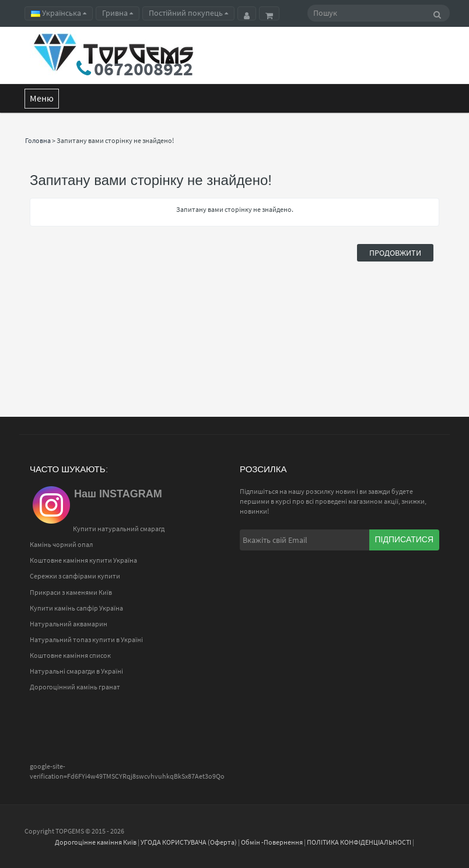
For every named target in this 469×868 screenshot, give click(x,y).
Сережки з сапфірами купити (75, 576)
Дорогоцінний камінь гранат (75, 687)
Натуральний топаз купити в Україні (86, 639)
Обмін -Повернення (272, 842)
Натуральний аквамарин (69, 624)
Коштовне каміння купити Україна (83, 560)
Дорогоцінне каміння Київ (96, 842)
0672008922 (143, 69)
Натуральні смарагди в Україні (76, 671)
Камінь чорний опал (61, 544)
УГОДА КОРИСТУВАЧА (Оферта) (189, 842)
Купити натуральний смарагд (119, 529)
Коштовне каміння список (70, 655)
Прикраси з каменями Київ (71, 592)
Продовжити (395, 253)
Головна (38, 140)
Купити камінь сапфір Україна (76, 608)
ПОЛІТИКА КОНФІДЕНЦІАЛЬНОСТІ (359, 842)
